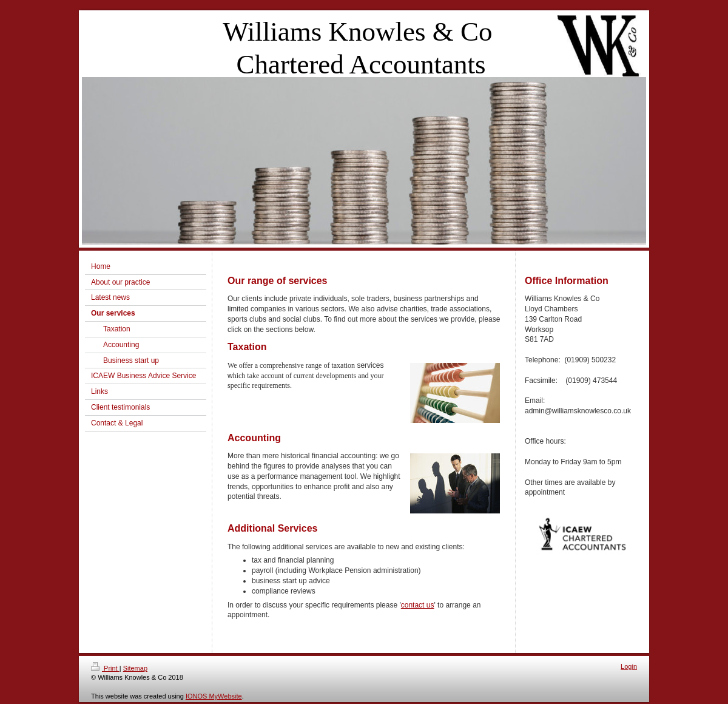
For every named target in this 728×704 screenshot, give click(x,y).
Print (105, 668)
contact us (418, 605)
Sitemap (135, 668)
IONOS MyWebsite (214, 696)
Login (629, 666)
